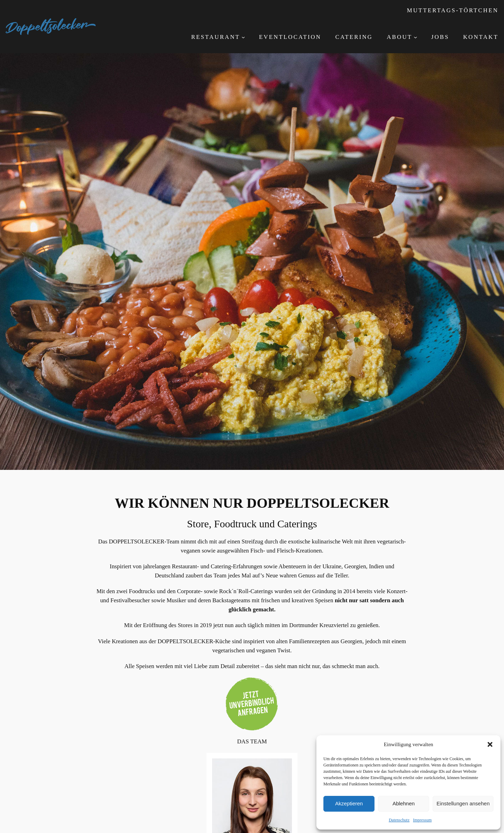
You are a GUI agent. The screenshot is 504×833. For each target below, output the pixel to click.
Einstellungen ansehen (463, 803)
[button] (490, 744)
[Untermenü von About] (415, 37)
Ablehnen (403, 803)
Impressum (422, 820)
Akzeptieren (349, 803)
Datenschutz (399, 820)
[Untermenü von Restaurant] (243, 37)
